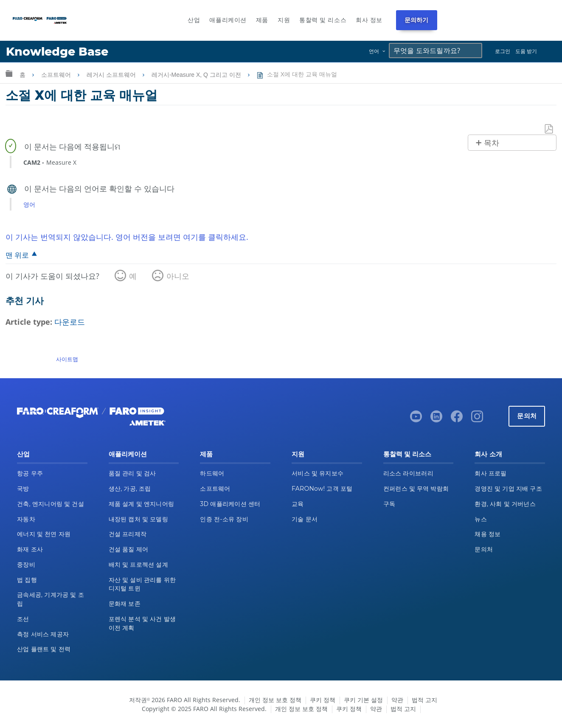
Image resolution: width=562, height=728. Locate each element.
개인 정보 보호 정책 (275, 700)
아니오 (178, 276)
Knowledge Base (57, 52)
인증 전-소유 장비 (224, 519)
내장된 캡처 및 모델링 (138, 519)
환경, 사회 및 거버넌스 (505, 504)
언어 (374, 51)
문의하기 (417, 20)
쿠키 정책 (323, 700)
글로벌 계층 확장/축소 (9, 73)
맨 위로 (17, 255)
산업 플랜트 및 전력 (44, 649)
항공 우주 (30, 473)
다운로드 (70, 322)
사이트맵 (67, 359)
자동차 (26, 519)
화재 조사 (30, 549)
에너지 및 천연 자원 (44, 534)
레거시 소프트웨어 (112, 75)
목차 (492, 143)
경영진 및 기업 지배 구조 (508, 489)
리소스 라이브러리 (408, 473)
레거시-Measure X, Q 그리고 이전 (197, 75)
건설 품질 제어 (129, 549)
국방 (23, 489)
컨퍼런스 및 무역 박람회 (416, 489)
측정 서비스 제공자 (43, 634)
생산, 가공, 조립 (130, 489)
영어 (29, 204)
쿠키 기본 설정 (363, 700)
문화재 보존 (125, 604)
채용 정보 (488, 534)
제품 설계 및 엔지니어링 (142, 504)
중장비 (26, 565)
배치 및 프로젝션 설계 (138, 565)
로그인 (503, 51)
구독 (389, 504)
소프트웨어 (57, 75)
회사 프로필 (490, 473)
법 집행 (27, 580)
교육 (298, 504)
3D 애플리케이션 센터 (230, 504)
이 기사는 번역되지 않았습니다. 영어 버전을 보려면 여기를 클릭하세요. (127, 237)
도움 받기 (526, 51)
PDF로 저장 (549, 129)
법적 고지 (424, 700)
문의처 (527, 416)
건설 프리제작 (128, 534)
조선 (23, 619)
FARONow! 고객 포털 (322, 489)
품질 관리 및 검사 (132, 473)
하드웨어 (212, 473)
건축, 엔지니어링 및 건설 (51, 504)
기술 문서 (305, 519)
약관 (397, 700)
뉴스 (481, 519)
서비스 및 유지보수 (318, 473)
